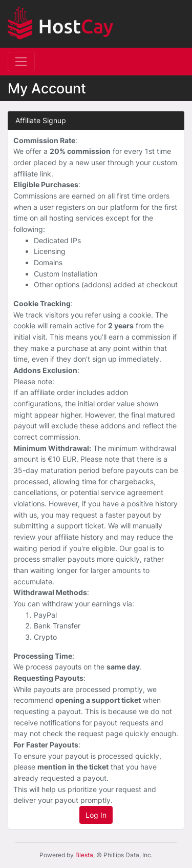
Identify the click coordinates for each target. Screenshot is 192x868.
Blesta (84, 855)
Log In (96, 815)
